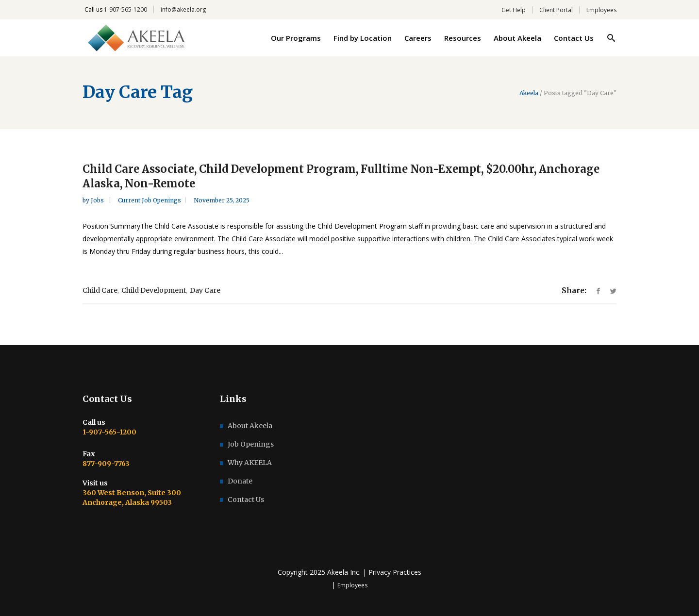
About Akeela (250, 426)
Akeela (529, 93)
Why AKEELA (250, 463)
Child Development (154, 290)
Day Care (205, 290)
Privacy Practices (395, 572)
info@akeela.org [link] (183, 9)
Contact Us (246, 499)
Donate (240, 481)
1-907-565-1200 (125, 9)
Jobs (98, 200)
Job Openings (251, 444)
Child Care (100, 290)
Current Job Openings (150, 200)
